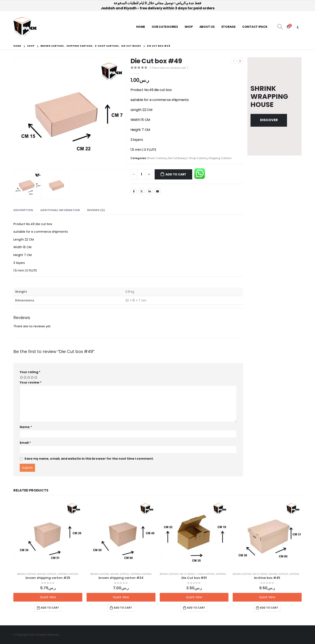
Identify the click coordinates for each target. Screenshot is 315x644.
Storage (228, 27)
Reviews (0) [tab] (96, 210)
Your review (31, 382)
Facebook (134, 191)
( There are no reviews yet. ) (169, 68)
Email (158, 191)
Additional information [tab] (60, 210)
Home (141, 27)
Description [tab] (23, 210)
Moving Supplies (47, 574)
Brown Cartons (157, 158)
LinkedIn (150, 191)
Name (26, 427)
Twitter (142, 191)
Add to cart (176, 174)
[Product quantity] (141, 174)
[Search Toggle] (280, 27)
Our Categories (165, 27)
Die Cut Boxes (176, 158)
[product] (48, 535)
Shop (189, 27)
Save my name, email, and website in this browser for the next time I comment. (89, 459)
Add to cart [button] (50, 608)
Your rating (30, 372)
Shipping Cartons (220, 158)
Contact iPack (255, 27)
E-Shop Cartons (197, 158)
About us (207, 27)
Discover (269, 120)
